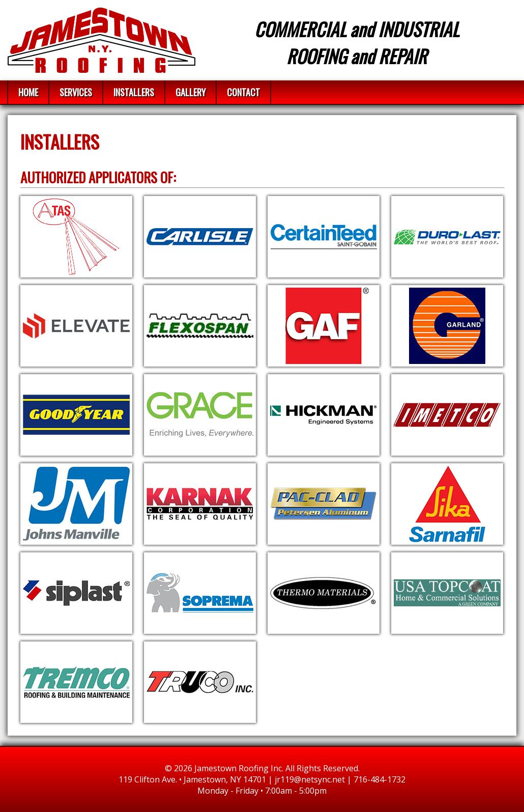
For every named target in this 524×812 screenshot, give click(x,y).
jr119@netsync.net (310, 779)
